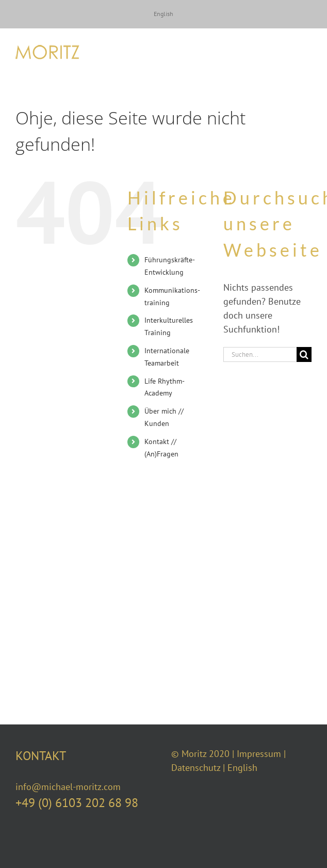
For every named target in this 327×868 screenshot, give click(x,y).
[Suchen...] (260, 354)
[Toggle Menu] (304, 52)
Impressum (259, 754)
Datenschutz (196, 768)
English (242, 768)
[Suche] (304, 354)
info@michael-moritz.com (68, 787)
